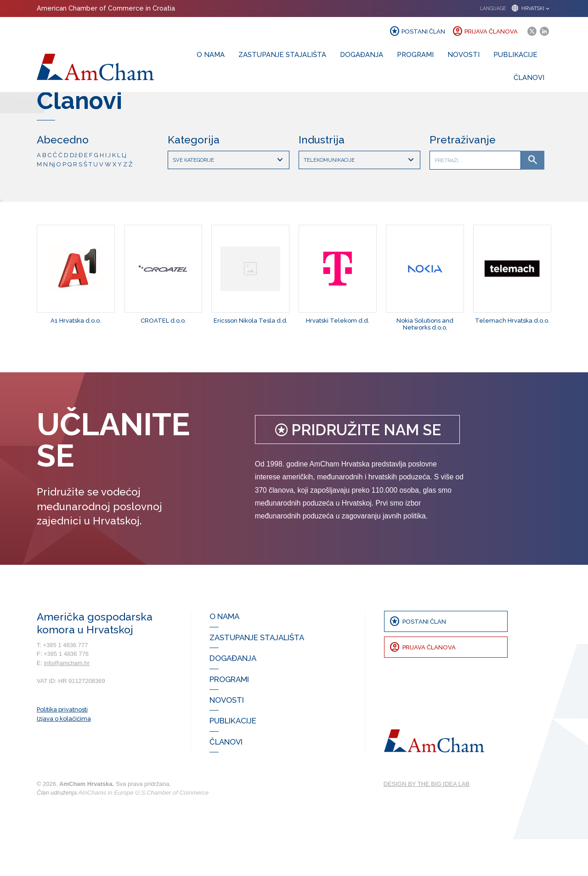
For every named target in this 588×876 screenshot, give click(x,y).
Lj (124, 192)
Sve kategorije (229, 197)
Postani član (417, 31)
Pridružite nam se (357, 467)
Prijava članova (485, 31)
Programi (415, 54)
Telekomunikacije (360, 197)
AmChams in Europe (106, 830)
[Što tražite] (475, 197)
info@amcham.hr (67, 700)
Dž (73, 192)
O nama (211, 54)
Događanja (362, 54)
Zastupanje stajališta (282, 54)
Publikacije (515, 54)
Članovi (529, 77)
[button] (512, 9)
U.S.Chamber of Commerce (172, 830)
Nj (52, 201)
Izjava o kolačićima (64, 756)
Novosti (464, 54)
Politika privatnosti (62, 747)
